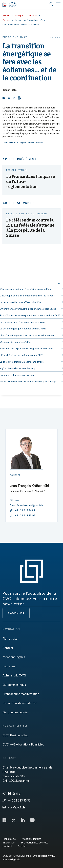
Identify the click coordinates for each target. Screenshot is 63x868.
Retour (55, 37)
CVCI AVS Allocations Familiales (23, 744)
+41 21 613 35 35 (16, 800)
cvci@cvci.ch (14, 807)
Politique (19, 16)
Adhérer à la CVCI (14, 675)
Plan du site (10, 638)
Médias (22, 846)
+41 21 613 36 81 (22, 510)
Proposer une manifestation (21, 694)
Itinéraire (12, 793)
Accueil (6, 16)
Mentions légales (14, 657)
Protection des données (35, 842)
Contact (8, 648)
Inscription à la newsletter (20, 703)
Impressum (10, 666)
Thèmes (33, 16)
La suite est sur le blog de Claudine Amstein (23, 142)
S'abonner (16, 613)
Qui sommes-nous (14, 685)
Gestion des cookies (16, 712)
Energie (6, 20)
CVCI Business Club (15, 735)
